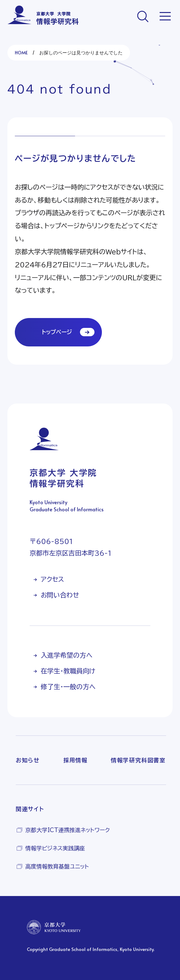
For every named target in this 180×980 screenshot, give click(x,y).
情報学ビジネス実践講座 (55, 848)
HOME (21, 52)
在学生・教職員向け (68, 671)
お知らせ (28, 760)
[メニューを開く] (165, 16)
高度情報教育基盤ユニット (57, 866)
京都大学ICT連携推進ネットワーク (68, 830)
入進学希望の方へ (67, 655)
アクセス (52, 579)
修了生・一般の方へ (68, 687)
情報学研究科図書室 (138, 760)
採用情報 (75, 760)
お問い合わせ (60, 595)
